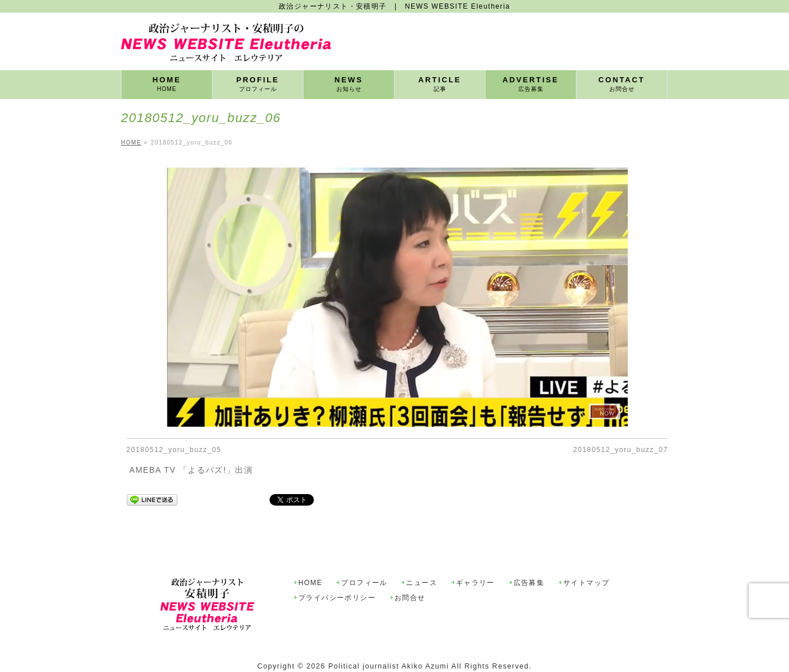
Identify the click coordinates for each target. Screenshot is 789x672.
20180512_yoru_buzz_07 (621, 450)
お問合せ (410, 598)
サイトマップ (586, 583)
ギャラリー (475, 583)
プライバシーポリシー (337, 598)
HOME (310, 583)
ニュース (422, 583)
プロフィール (364, 583)
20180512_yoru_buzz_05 (174, 450)
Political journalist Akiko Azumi (389, 666)
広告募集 (529, 583)
